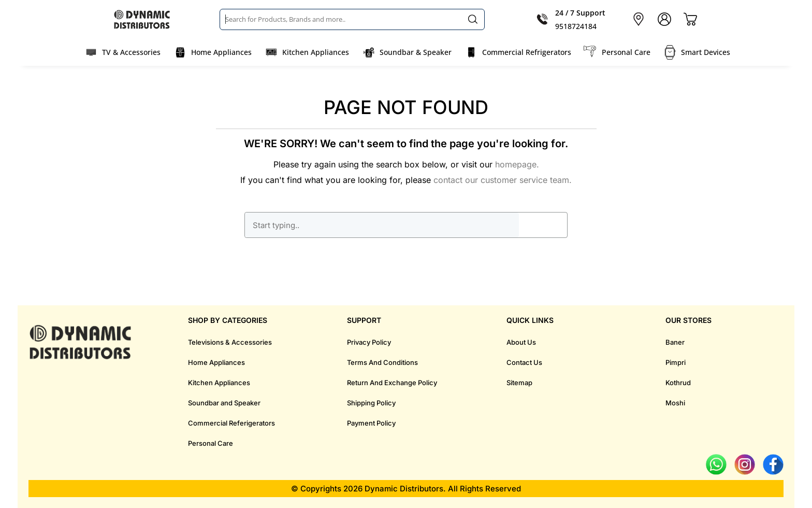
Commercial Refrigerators (527, 52)
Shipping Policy (371, 403)
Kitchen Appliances (316, 52)
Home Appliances (221, 52)
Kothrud (678, 383)
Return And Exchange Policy (392, 383)
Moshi (675, 403)
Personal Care (626, 52)
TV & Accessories (131, 52)
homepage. (517, 164)
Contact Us (524, 362)
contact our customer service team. (503, 180)
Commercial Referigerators (231, 423)
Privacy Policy (369, 342)
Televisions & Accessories (230, 342)
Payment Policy (371, 423)
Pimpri (676, 362)
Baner (675, 342)
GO (543, 225)
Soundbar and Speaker (224, 403)
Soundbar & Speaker (416, 52)
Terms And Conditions (382, 362)
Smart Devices (706, 52)
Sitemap (519, 383)
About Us (521, 342)
